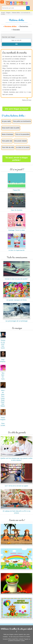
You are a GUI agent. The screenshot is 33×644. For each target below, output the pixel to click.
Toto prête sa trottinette (22, 121)
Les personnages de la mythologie (17, 320)
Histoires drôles (16, 13)
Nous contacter (20, 639)
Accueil (3, 13)
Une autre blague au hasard (17, 109)
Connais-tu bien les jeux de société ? (17, 278)
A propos (5, 639)
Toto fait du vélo (8, 147)
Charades (16, 30)
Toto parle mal (7, 141)
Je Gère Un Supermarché (17, 249)
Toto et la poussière (22, 134)
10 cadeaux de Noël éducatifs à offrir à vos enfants (16, 511)
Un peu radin (6, 121)
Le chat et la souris (23, 147)
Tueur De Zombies (17, 209)
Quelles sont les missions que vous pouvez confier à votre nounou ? (16, 458)
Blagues (8, 13)
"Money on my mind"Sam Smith (3, 343)
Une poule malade (20, 141)
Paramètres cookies (20, 641)
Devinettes (24, 26)
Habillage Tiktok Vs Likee (17, 229)
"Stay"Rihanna (3, 360)
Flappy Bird (17, 189)
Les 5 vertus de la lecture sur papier (16, 485)
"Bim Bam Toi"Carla (3, 375)
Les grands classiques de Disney (17, 299)
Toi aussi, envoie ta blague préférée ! (16, 159)
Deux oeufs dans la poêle (11, 128)
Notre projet (12, 639)
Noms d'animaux (8, 134)
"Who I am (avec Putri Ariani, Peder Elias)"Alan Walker (3, 397)
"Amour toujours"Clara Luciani (3, 420)
